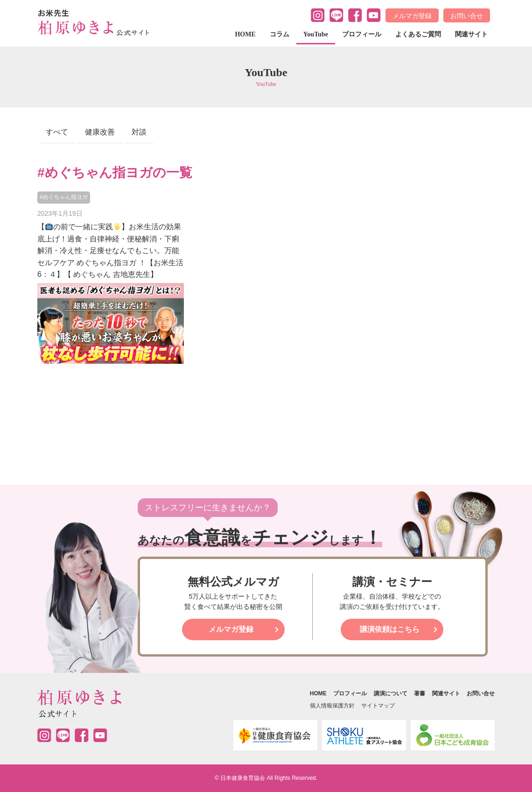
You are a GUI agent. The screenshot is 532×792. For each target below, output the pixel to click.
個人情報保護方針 (332, 706)
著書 (420, 693)
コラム (280, 34)
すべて (57, 132)
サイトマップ (378, 706)
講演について (391, 693)
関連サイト (471, 34)
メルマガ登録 (412, 16)
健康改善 (100, 132)
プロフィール (362, 34)
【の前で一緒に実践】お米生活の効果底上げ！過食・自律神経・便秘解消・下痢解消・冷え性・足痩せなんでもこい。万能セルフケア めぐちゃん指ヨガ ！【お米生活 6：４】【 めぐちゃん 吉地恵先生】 (110, 251)
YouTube (316, 34)
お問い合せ (467, 16)
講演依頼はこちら (390, 629)
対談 (139, 132)
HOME (245, 34)
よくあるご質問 (418, 34)
